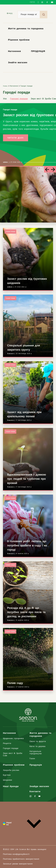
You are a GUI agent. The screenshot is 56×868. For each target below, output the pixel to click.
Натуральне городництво (36, 753)
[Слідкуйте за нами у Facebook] (47, 2)
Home (5, 86)
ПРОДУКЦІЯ (38, 51)
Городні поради (26, 86)
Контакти (35, 792)
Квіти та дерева (38, 746)
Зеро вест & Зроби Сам (13, 754)
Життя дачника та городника (26, 29)
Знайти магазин (18, 63)
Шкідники (8, 780)
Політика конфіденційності (16, 854)
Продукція (36, 765)
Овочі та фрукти (38, 742)
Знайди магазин (39, 787)
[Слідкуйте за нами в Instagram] (42, 2)
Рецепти (7, 743)
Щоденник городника (13, 738)
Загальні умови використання (18, 864)
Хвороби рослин (11, 770)
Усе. (5, 99)
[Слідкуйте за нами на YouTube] (52, 2)
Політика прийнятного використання (21, 859)
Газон (32, 759)
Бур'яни (7, 775)
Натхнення (14, 51)
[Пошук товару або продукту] (29, 15)
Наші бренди (11, 787)
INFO (32, 2)
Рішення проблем (19, 40)
